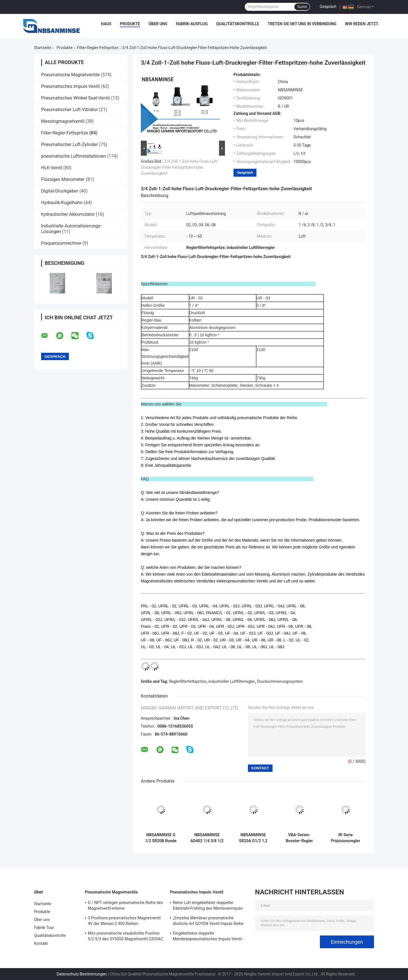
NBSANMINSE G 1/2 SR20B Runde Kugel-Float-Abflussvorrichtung (161, 838)
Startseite (42, 48)
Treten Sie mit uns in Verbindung (302, 24)
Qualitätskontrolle (238, 24)
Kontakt (41, 943)
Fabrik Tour (44, 928)
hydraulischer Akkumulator (68, 214)
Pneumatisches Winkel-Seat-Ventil (75, 98)
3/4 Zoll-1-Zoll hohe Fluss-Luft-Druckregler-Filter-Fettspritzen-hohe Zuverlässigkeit (179, 167)
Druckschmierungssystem (280, 681)
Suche (302, 7)
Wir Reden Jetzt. (362, 24)
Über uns (158, 24)
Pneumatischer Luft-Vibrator (69, 110)
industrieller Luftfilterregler (231, 681)
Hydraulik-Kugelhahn (62, 203)
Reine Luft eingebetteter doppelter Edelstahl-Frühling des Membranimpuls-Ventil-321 (208, 906)
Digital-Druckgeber (60, 191)
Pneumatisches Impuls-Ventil (70, 86)
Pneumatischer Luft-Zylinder (69, 144)
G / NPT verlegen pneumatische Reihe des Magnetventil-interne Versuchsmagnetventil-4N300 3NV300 (125, 906)
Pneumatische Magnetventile (70, 75)
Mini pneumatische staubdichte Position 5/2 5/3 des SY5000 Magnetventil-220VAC (126, 936)
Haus (106, 24)
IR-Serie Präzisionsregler (346, 838)
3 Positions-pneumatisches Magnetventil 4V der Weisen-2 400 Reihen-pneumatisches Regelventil (124, 922)
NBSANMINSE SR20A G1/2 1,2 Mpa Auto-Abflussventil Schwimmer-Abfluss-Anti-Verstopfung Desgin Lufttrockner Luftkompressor (253, 838)
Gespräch (328, 7)
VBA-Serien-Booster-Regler (299, 838)
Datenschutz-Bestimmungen (82, 974)
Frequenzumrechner (61, 243)
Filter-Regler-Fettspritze (98, 48)
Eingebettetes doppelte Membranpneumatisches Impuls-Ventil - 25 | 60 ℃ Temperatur (208, 937)
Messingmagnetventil (63, 121)
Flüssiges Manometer (63, 179)
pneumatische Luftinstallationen (74, 156)
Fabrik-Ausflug (192, 24)
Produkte (130, 24)
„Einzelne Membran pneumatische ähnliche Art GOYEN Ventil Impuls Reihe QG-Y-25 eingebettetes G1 (208, 922)
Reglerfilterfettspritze (188, 681)
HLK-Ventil (52, 168)
